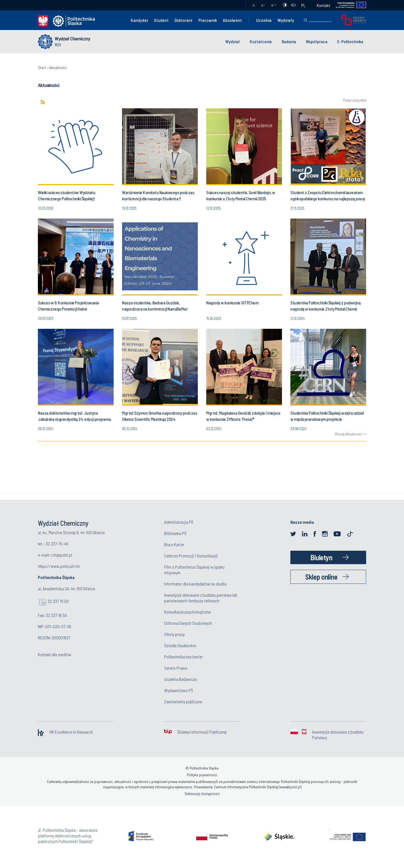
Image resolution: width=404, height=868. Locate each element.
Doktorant (183, 20)
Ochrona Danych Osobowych (188, 623)
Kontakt (323, 5)
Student (161, 20)
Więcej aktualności (348, 434)
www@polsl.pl (290, 787)
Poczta (236, 5)
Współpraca (317, 41)
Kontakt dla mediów (55, 654)
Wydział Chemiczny (72, 38)
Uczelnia (264, 20)
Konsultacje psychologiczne (187, 612)
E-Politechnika (350, 41)
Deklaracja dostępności (202, 794)
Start (42, 67)
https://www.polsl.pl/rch (59, 566)
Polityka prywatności (202, 775)
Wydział (233, 41)
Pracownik (208, 20)
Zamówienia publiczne (183, 701)
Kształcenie (261, 41)
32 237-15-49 (57, 544)
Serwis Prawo (176, 668)
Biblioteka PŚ (175, 533)
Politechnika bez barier (183, 657)
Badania (289, 41)
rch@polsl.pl (61, 555)
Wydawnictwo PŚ (179, 690)
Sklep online (321, 577)
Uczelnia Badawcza (180, 679)
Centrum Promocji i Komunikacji (191, 556)
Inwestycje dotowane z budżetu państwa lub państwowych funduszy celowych (201, 598)
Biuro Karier (174, 544)
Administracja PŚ (179, 522)
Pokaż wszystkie (355, 100)
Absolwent (232, 20)
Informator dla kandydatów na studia (195, 584)
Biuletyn (321, 557)
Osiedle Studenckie (180, 645)
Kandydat (139, 20)
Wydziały (286, 20)
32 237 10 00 (58, 601)
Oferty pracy (174, 634)
